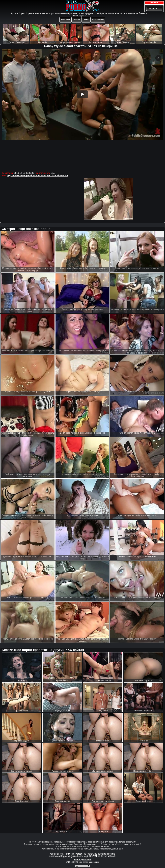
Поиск (86, 20)
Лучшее (77, 20)
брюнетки (63, 175)
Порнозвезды (98, 20)
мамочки (19, 175)
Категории (66, 20)
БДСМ (11, 175)
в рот (27, 175)
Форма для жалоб (83, 860)
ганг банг (52, 175)
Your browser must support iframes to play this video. (82, 110)
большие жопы (38, 175)
